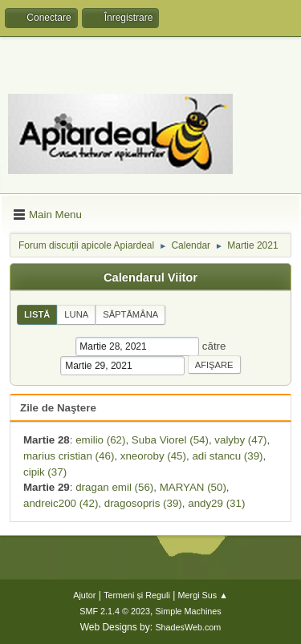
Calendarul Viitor (150, 277)
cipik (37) (45, 472)
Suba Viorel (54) (170, 440)
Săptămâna (130, 314)
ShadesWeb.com (188, 627)
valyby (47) (240, 440)
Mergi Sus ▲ (203, 595)
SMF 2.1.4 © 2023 (115, 611)
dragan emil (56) (114, 487)
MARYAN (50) (193, 487)
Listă (37, 314)
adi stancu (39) (227, 456)
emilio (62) (100, 440)
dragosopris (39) (143, 503)
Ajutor (84, 595)
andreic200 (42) (61, 503)
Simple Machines (189, 611)
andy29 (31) (216, 503)
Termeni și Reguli (137, 595)
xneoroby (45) (153, 456)
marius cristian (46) (69, 456)
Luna (76, 314)
